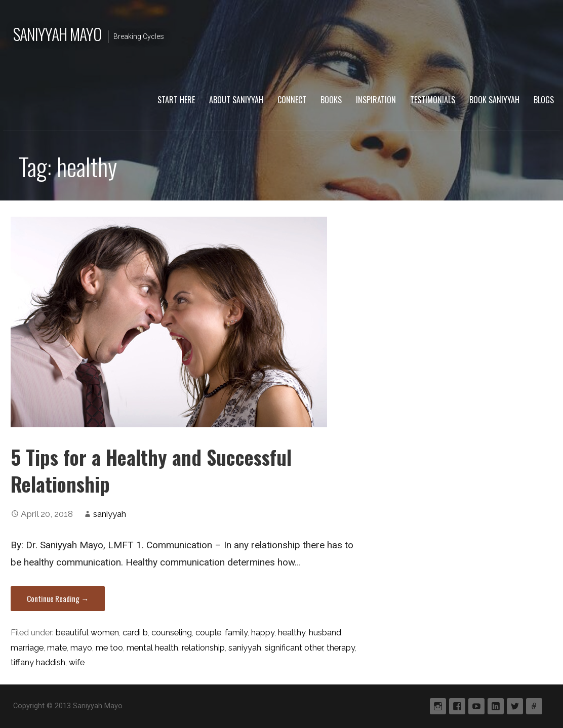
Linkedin (496, 706)
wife (77, 662)
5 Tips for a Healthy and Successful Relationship (151, 471)
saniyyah (110, 514)
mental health (152, 648)
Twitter (515, 706)
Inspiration (376, 100)
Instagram (438, 706)
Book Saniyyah (494, 100)
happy (263, 633)
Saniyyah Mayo (57, 34)
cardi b (135, 633)
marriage (27, 648)
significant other (294, 648)
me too (109, 648)
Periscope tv (534, 706)
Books (331, 100)
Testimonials (433, 100)
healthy (292, 633)
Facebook (457, 706)
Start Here (176, 100)
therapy (341, 648)
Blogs (544, 100)
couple (208, 633)
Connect (292, 100)
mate (57, 648)
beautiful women (87, 633)
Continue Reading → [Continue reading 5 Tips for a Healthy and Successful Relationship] (58, 598)
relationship (203, 648)
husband (325, 633)
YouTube (476, 706)
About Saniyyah (236, 100)
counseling (172, 633)
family (236, 633)
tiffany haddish (38, 662)
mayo (81, 648)
